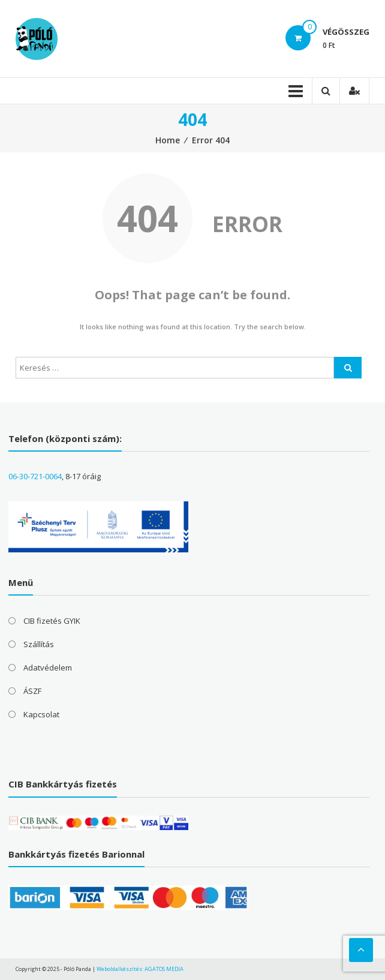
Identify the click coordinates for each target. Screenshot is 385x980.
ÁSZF (32, 691)
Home (168, 140)
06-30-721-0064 (35, 476)
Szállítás (39, 644)
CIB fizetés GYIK (52, 621)
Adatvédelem (48, 668)
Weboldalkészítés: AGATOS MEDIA (140, 969)
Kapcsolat (41, 714)
